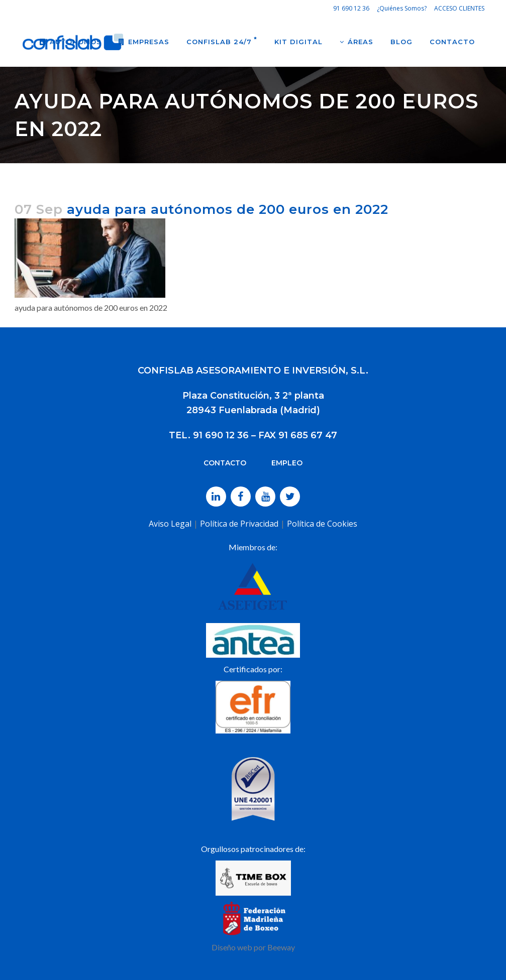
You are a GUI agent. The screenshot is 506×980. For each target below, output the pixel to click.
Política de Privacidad (239, 524)
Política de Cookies (322, 524)
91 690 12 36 (351, 8)
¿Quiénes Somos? (402, 8)
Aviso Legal (170, 524)
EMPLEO (287, 463)
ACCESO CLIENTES (459, 8)
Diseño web (232, 947)
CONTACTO (225, 463)
